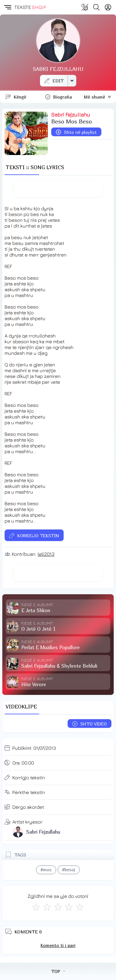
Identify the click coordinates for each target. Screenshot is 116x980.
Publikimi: (34, 748)
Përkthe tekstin (29, 792)
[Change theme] (85, 7)
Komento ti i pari (58, 945)
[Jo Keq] (47, 907)
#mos (46, 870)
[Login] (108, 7)
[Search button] (96, 7)
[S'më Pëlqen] (36, 907)
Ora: (23, 763)
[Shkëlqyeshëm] (80, 907)
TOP (58, 971)
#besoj (69, 870)
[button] (7, 7)
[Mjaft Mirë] (69, 907)
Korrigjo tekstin (29, 778)
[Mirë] (58, 907)
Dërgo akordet (28, 807)
